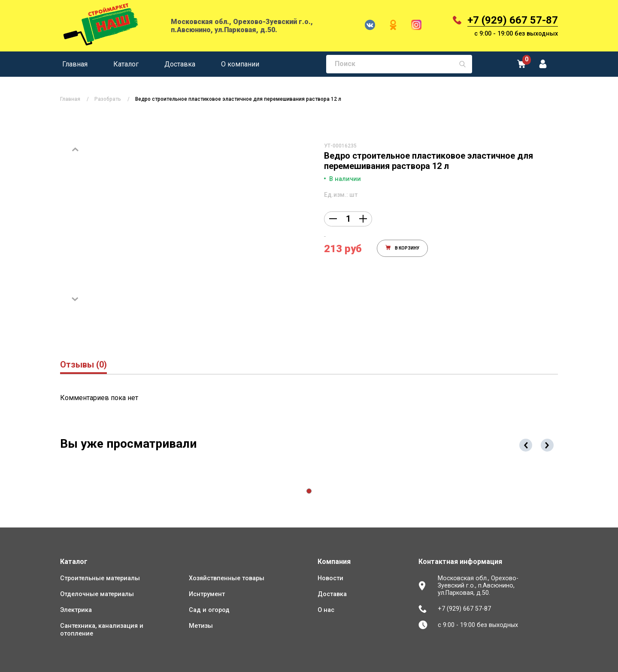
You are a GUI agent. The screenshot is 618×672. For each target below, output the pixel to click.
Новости (330, 578)
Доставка (180, 64)
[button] (309, 491)
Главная (75, 64)
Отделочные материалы (97, 594)
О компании (240, 64)
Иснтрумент (207, 594)
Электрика (76, 610)
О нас (326, 610)
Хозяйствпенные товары (227, 578)
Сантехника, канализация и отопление (102, 630)
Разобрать (108, 99)
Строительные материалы (100, 578)
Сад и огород (209, 610)
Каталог (126, 64)
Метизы (201, 626)
